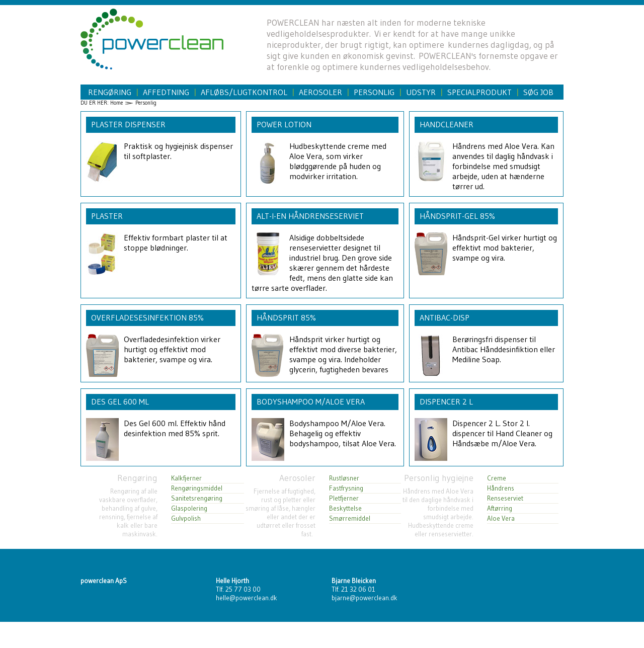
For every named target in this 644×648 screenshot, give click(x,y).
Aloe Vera (501, 518)
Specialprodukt (479, 92)
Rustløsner (344, 478)
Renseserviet (505, 498)
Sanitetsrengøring (197, 498)
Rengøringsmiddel (197, 488)
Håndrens (501, 488)
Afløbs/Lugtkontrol (244, 92)
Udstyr (421, 92)
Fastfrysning (346, 488)
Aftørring (500, 508)
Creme (497, 478)
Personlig (374, 92)
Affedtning (166, 92)
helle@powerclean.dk (247, 598)
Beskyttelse (345, 508)
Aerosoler (320, 92)
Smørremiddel (350, 518)
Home (116, 103)
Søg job (538, 92)
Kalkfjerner (186, 478)
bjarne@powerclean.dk (365, 598)
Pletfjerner (344, 498)
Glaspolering (189, 508)
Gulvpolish (186, 518)
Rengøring (110, 92)
